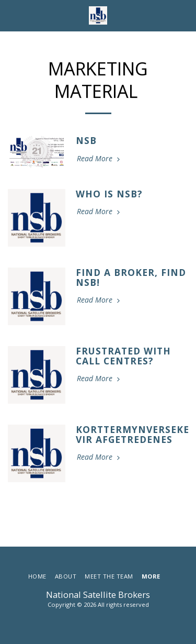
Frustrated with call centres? (123, 356)
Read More (99, 159)
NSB (86, 140)
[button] (11, 15)
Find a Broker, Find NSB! (131, 277)
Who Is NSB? (109, 194)
